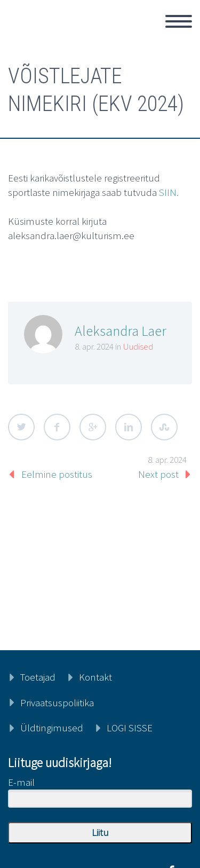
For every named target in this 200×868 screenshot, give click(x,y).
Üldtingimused (52, 728)
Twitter (21, 427)
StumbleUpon (164, 427)
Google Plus (93, 427)
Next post (158, 474)
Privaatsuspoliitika (57, 703)
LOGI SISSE (130, 728)
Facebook (57, 427)
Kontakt (95, 677)
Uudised (138, 346)
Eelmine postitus (57, 474)
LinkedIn (129, 427)
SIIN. (169, 192)
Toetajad (38, 677)
